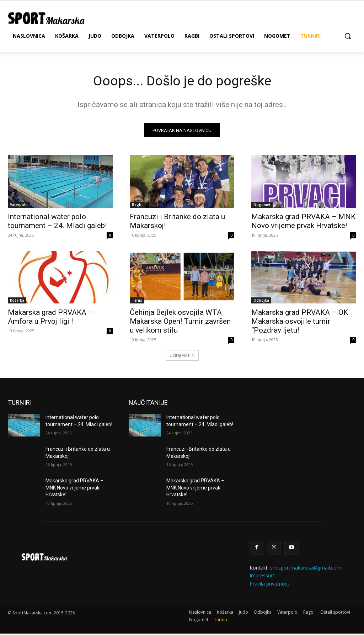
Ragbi (137, 206)
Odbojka (261, 302)
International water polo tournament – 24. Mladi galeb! (57, 222)
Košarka (17, 302)
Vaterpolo (19, 206)
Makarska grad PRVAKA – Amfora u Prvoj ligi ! (50, 318)
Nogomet (262, 206)
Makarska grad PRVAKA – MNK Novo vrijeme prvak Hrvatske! (303, 222)
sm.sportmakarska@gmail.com (306, 569)
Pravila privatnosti (270, 585)
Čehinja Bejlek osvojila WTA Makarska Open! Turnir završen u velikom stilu (180, 323)
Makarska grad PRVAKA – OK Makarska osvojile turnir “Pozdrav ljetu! (300, 323)
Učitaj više (182, 357)
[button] (348, 36)
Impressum (263, 577)
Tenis (137, 302)
